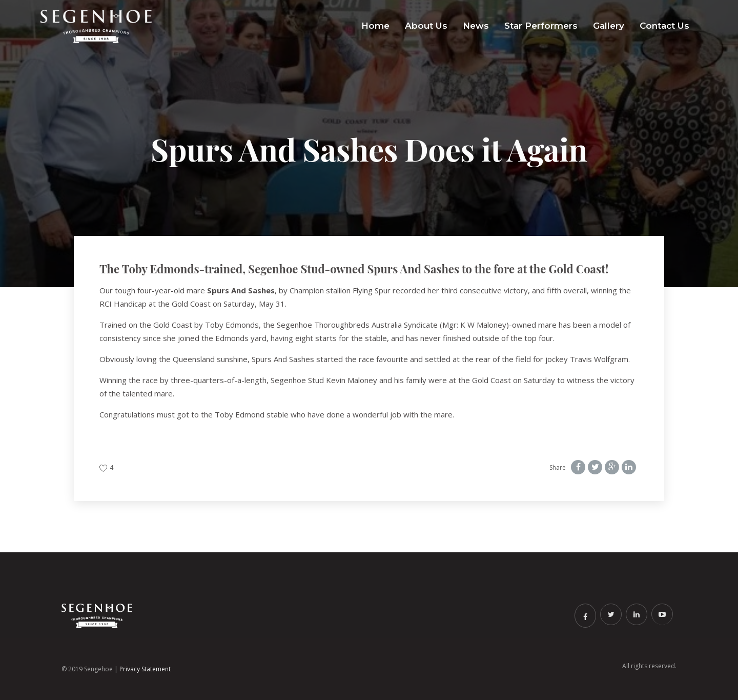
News (476, 26)
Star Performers (541, 26)
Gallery (609, 26)
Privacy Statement (145, 669)
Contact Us (664, 26)
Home (375, 26)
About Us (426, 26)
